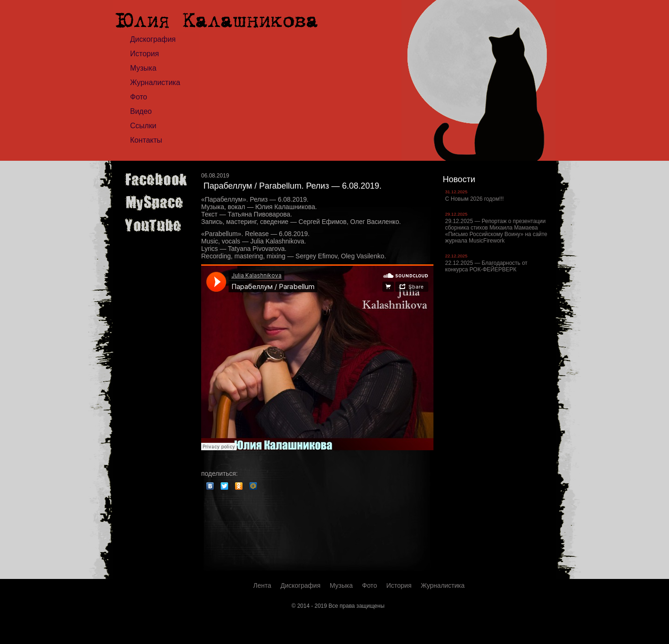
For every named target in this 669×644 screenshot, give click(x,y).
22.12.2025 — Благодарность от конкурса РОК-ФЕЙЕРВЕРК (486, 266)
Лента (262, 585)
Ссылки (143, 126)
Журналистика (155, 82)
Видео (141, 111)
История (144, 54)
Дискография (153, 39)
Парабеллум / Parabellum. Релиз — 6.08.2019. (292, 186)
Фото (139, 97)
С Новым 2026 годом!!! (474, 199)
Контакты (146, 140)
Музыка (143, 68)
